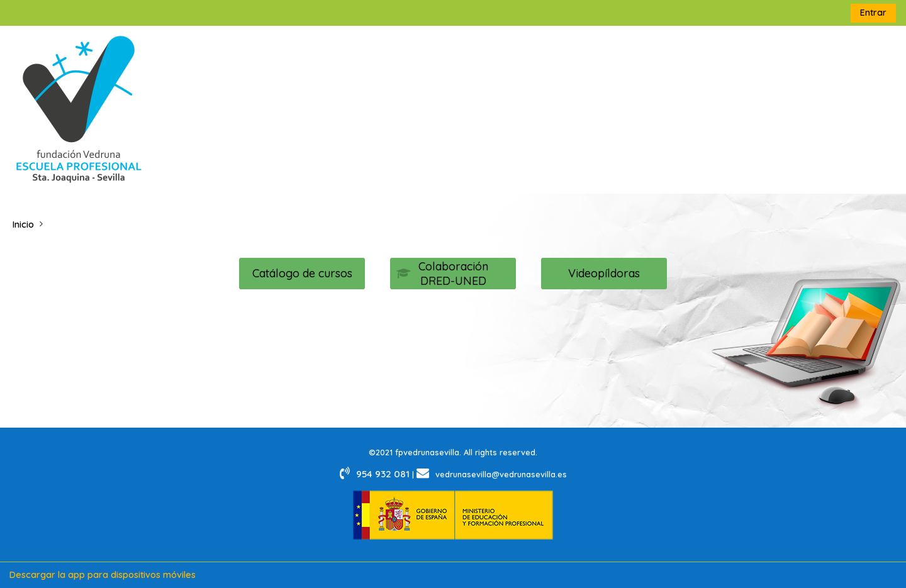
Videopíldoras (604, 273)
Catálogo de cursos (302, 273)
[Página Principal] (79, 109)
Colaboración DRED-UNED (442, 274)
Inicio (23, 225)
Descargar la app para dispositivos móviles (103, 575)
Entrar (873, 13)
